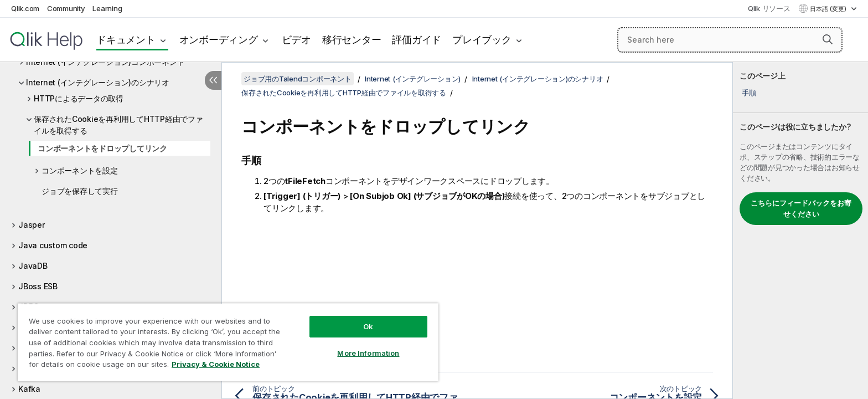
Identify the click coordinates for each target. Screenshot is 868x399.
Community (66, 8)
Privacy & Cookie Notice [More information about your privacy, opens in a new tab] (216, 364)
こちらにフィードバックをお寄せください (801, 208)
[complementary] (800, 231)
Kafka (29, 389)
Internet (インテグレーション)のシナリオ (98, 82)
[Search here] (730, 40)
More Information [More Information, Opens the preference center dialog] (368, 353)
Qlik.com (25, 8)
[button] (828, 39)
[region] (228, 342)
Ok (368, 326)
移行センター (352, 40)
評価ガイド (417, 40)
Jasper (32, 225)
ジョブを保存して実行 (80, 191)
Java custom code (53, 245)
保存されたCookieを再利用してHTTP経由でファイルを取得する (118, 125)
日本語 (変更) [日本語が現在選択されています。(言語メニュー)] (829, 9)
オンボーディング (219, 40)
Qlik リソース (769, 8)
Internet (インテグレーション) (413, 79)
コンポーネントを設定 (80, 170)
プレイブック (482, 40)
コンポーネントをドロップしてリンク (102, 148)
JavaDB (33, 266)
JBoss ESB (38, 286)
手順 (749, 93)
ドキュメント (126, 40)
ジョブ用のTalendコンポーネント (298, 79)
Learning (107, 8)
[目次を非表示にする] (213, 80)
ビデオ (296, 40)
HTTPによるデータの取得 (79, 98)
